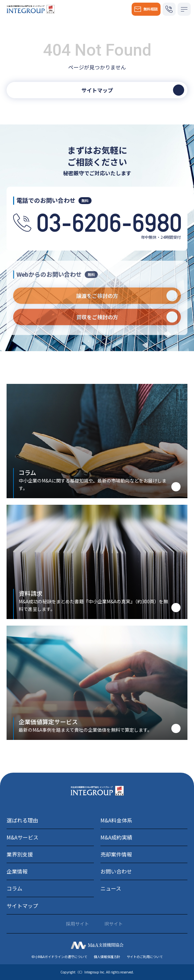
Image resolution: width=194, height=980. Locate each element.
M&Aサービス (22, 837)
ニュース (111, 888)
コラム (14, 888)
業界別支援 (20, 854)
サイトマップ (22, 906)
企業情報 (17, 871)
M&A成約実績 (116, 837)
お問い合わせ (116, 871)
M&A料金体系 (116, 820)
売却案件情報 (116, 854)
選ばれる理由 (22, 820)
